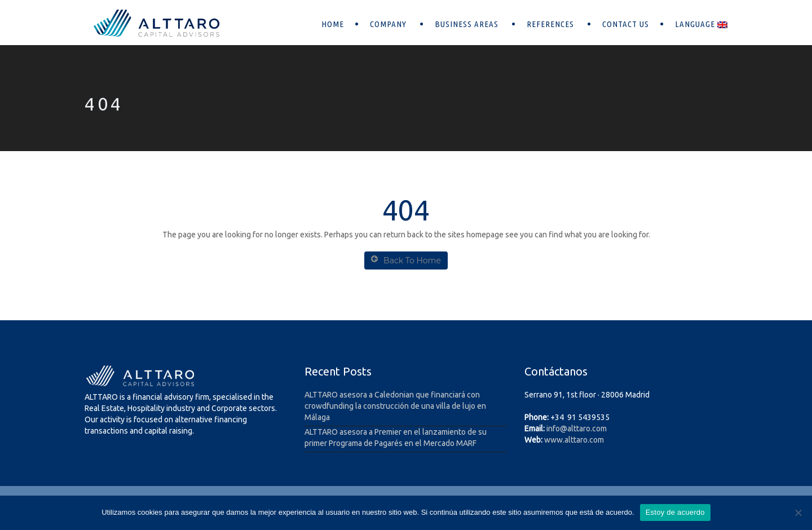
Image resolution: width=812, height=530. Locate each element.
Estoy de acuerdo (675, 512)
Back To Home (406, 260)
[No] (798, 513)
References (551, 24)
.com (599, 429)
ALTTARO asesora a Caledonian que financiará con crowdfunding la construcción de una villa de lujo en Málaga (395, 406)
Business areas (468, 24)
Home (333, 24)
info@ (557, 429)
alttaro (579, 429)
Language (701, 24)
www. (554, 440)
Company (389, 24)
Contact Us (626, 24)
